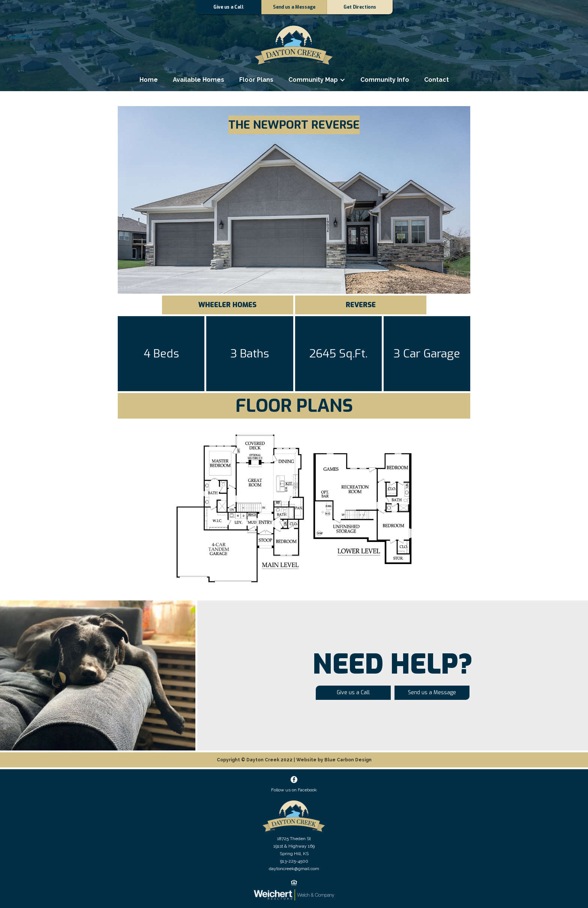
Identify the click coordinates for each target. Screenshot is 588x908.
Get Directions (360, 7)
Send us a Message (294, 7)
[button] (317, 80)
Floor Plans (256, 80)
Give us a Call (229, 7)
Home (149, 80)
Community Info (385, 80)
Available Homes (199, 80)
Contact (436, 80)
